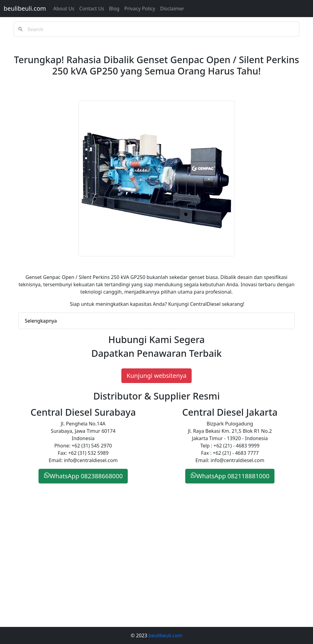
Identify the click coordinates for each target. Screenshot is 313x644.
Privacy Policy (140, 9)
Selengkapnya (41, 321)
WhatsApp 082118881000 (230, 476)
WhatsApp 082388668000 (83, 476)
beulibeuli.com (25, 8)
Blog (114, 9)
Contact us (92, 9)
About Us (64, 9)
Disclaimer (172, 9)
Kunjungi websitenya (156, 376)
